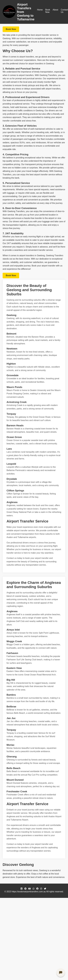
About (55, 10)
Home (40, 10)
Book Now (48, 11)
